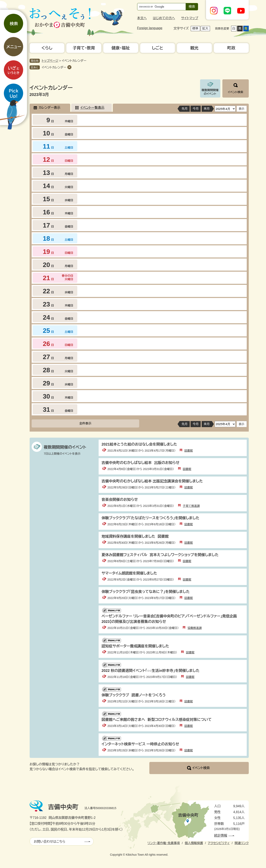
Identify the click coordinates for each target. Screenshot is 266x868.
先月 (185, 109)
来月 (207, 109)
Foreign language (150, 28)
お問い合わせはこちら (50, 842)
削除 (69, 67)
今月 (196, 109)
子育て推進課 (191, 506)
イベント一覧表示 (92, 108)
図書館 (189, 451)
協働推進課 (195, 628)
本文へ (142, 18)
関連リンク (242, 843)
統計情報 (221, 836)
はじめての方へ (164, 18)
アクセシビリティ (219, 843)
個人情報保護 (194, 843)
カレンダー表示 (50, 108)
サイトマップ (190, 18)
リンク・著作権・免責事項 (164, 843)
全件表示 (85, 423)
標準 (195, 28)
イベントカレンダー (54, 67)
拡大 (205, 28)
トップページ (50, 61)
